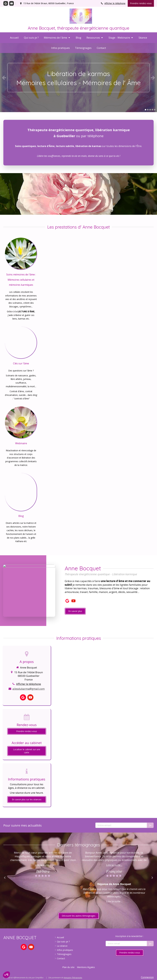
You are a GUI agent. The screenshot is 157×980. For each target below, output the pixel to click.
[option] (78, 78)
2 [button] (148, 110)
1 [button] (146, 110)
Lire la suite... (43, 865)
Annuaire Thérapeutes (73, 978)
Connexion (147, 977)
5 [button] (155, 110)
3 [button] (150, 110)
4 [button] (152, 110)
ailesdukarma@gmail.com (29, 689)
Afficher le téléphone (115, 3)
